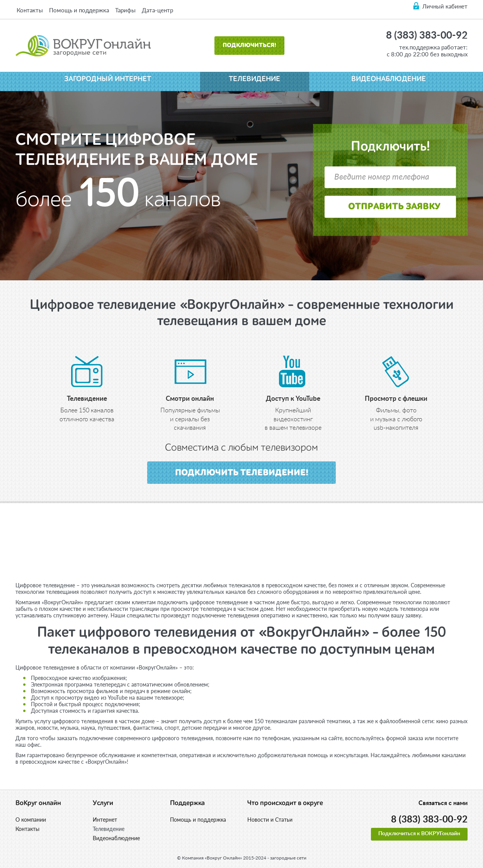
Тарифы (125, 10)
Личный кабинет (445, 6)
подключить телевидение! (242, 473)
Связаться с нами (443, 803)
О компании (31, 820)
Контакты (30, 10)
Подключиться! (249, 46)
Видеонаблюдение (389, 79)
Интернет (105, 820)
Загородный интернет (108, 79)
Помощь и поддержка (79, 10)
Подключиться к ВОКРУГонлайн (419, 834)
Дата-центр (157, 10)
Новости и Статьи (270, 820)
